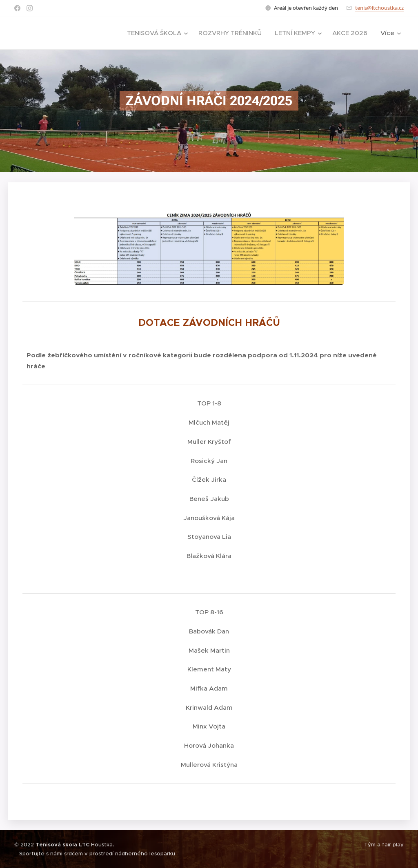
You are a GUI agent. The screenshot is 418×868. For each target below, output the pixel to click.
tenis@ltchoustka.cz (379, 8)
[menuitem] (158, 33)
